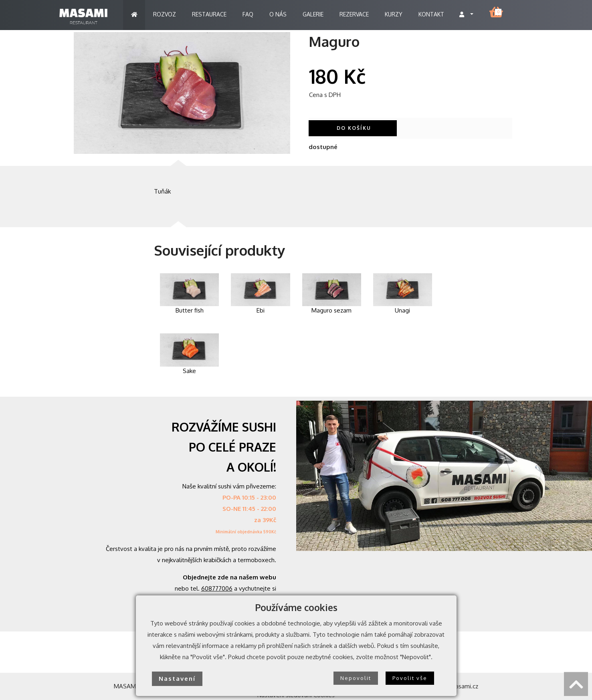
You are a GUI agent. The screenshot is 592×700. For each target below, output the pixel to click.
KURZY (394, 14)
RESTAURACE (209, 14)
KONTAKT (431, 14)
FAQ (248, 14)
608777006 (217, 588)
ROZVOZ (165, 14)
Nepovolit (356, 678)
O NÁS (278, 14)
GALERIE (313, 14)
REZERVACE (354, 14)
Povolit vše (410, 678)
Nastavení (177, 679)
